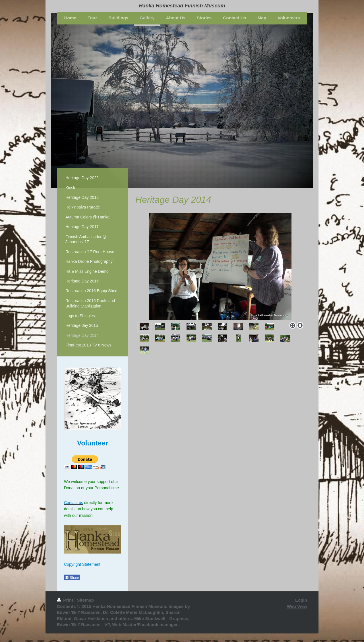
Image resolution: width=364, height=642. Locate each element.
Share (72, 578)
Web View (297, 606)
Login (301, 600)
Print (66, 600)
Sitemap (85, 600)
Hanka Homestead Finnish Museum (182, 6)
